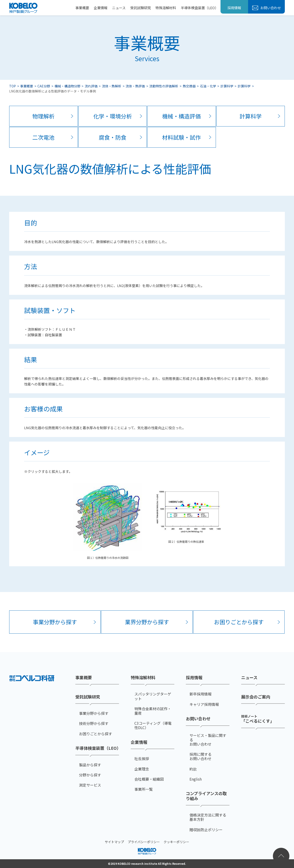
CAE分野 (44, 86)
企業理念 (142, 769)
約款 (193, 769)
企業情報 (101, 8)
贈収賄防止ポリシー (206, 829)
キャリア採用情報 (204, 704)
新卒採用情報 (201, 694)
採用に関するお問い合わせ (201, 756)
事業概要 (82, 8)
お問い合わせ (270, 8)
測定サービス (90, 785)
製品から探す (90, 765)
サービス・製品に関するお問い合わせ (208, 740)
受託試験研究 (141, 8)
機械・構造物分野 (68, 86)
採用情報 (234, 8)
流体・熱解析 (112, 86)
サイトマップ (114, 842)
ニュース (119, 8)
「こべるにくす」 (258, 719)
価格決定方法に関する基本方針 (208, 817)
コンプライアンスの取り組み (206, 796)
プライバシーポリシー (144, 842)
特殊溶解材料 (166, 8)
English (196, 779)
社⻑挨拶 (142, 759)
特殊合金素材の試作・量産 (153, 711)
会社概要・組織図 (149, 779)
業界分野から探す (147, 622)
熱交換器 (189, 86)
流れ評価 (91, 86)
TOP (13, 86)
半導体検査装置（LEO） (199, 8)
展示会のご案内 (256, 697)
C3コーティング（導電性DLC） (153, 725)
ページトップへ (281, 856)
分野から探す (90, 775)
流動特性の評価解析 (164, 86)
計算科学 (227, 86)
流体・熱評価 (135, 86)
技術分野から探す (94, 723)
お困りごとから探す (239, 622)
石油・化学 (208, 86)
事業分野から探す (55, 622)
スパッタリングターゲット (153, 696)
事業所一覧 (144, 789)
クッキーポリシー (176, 842)
